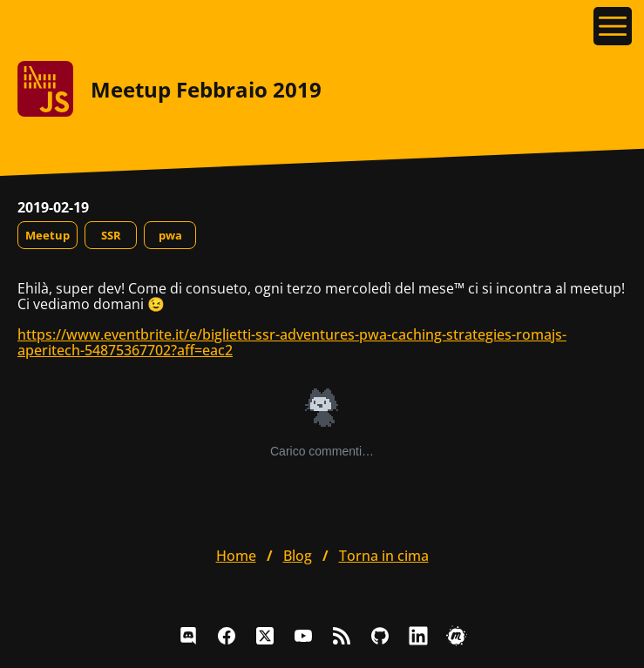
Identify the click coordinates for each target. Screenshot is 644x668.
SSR (111, 235)
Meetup (47, 235)
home (236, 556)
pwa (170, 235)
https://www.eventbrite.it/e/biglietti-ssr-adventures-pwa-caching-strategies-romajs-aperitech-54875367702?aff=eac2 (292, 342)
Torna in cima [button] (384, 556)
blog (298, 556)
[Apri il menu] (613, 26)
